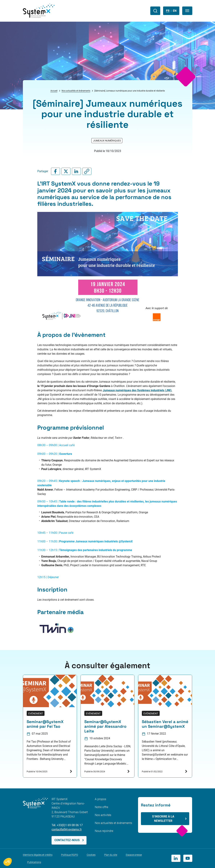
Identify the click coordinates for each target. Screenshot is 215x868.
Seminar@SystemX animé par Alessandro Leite (105, 726)
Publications (34, 862)
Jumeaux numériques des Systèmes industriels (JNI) (137, 390)
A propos (100, 799)
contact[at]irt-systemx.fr (67, 829)
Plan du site (111, 855)
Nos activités (103, 815)
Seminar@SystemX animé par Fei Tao (45, 724)
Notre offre (101, 807)
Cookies (91, 855)
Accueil (54, 91)
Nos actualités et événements (76, 91)
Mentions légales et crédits (38, 855)
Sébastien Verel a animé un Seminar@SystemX (165, 724)
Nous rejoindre (104, 831)
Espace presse (134, 855)
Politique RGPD (70, 855)
